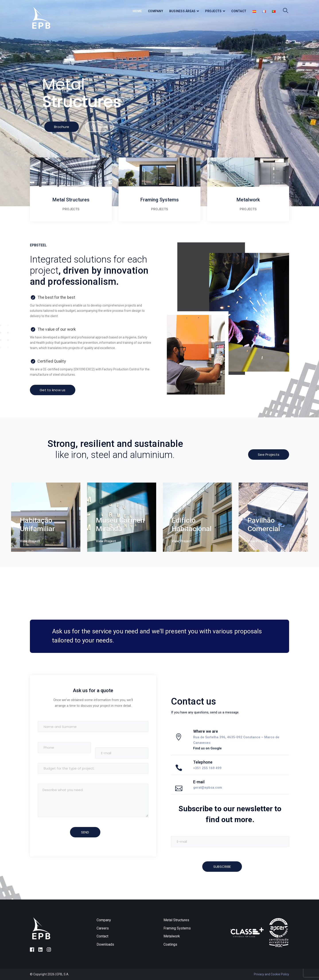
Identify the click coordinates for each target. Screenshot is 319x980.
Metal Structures (176, 920)
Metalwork (172, 936)
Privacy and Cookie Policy (271, 974)
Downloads (105, 944)
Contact (102, 936)
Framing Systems (177, 928)
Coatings (170, 944)
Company (104, 920)
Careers (103, 928)
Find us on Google (207, 748)
